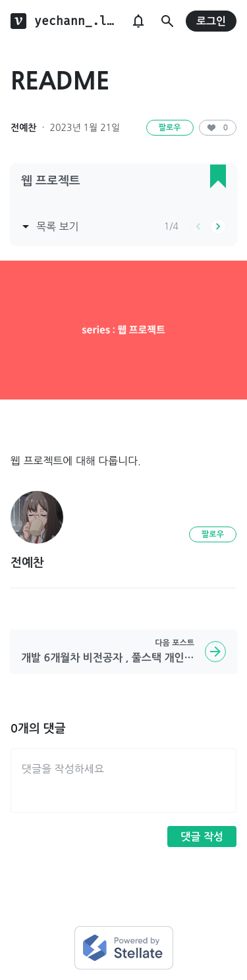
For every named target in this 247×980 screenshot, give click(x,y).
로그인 (211, 21)
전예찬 (23, 128)
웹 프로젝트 (51, 181)
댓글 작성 (202, 837)
